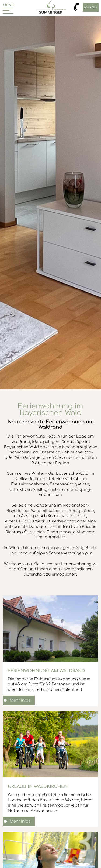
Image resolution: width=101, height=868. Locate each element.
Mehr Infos (20, 700)
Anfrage (91, 7)
